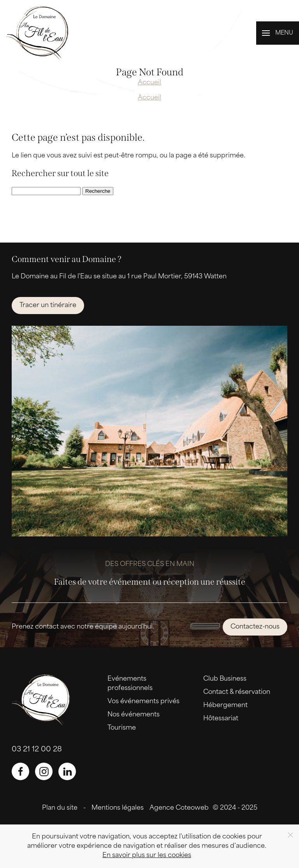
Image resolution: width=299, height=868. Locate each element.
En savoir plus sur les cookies (147, 856)
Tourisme (122, 728)
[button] (278, 33)
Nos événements (134, 715)
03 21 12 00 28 (37, 750)
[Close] (290, 835)
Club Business (225, 679)
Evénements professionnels (130, 684)
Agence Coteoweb (179, 808)
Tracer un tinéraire (48, 306)
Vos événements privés (143, 702)
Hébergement (225, 706)
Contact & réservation (237, 692)
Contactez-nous (255, 627)
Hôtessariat (221, 719)
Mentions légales (118, 808)
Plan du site (60, 808)
